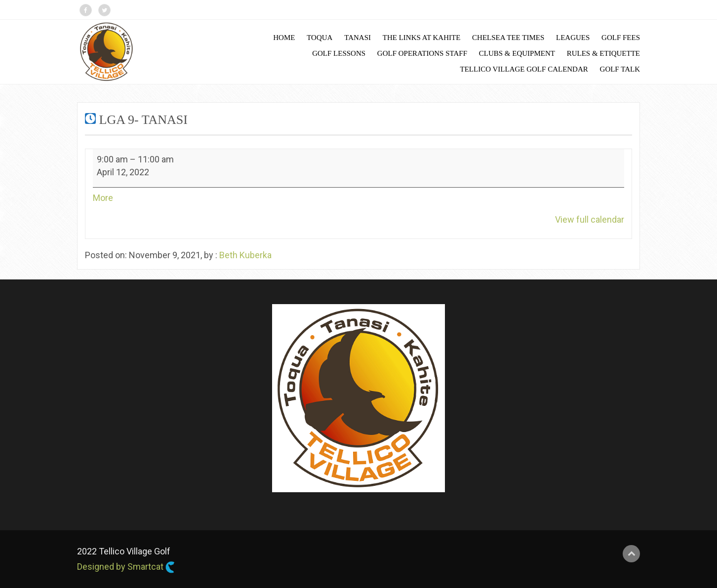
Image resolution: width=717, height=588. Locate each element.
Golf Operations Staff (422, 53)
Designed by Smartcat (126, 567)
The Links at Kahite (422, 38)
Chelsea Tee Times (508, 38)
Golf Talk (620, 69)
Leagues (573, 38)
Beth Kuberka (245, 255)
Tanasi (358, 38)
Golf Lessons (339, 53)
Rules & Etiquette (603, 53)
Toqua (319, 38)
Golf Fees (621, 38)
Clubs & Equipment (517, 53)
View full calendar (590, 219)
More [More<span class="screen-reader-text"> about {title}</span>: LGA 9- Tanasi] (103, 198)
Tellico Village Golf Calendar (524, 69)
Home (284, 38)
